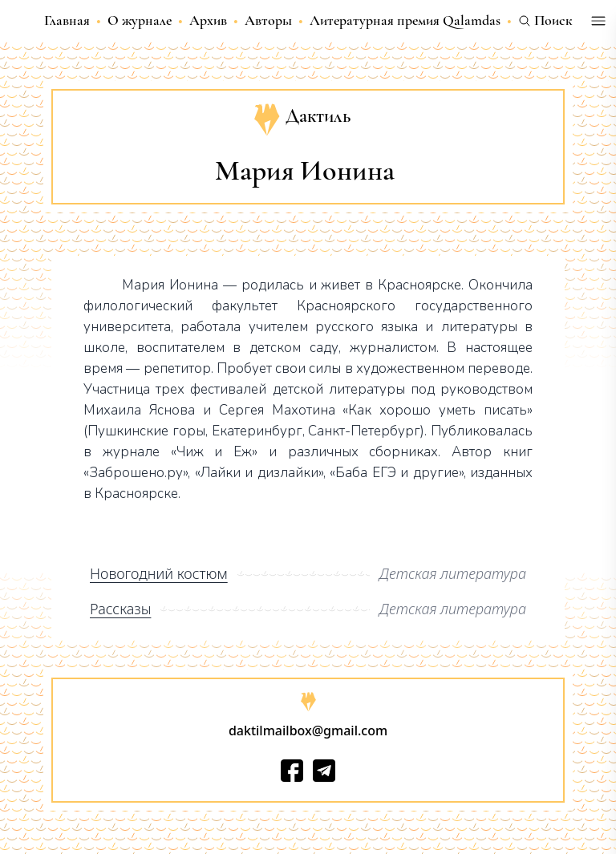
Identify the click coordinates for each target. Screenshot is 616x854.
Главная (67, 20)
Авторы (268, 20)
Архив (208, 20)
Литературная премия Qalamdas (405, 20)
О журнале (140, 20)
